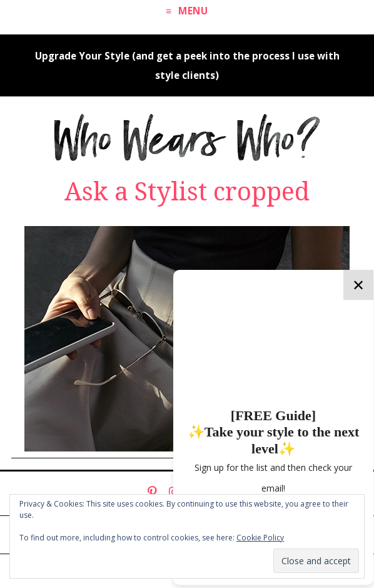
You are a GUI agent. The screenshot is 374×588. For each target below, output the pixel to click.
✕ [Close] (358, 285)
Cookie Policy (260, 538)
